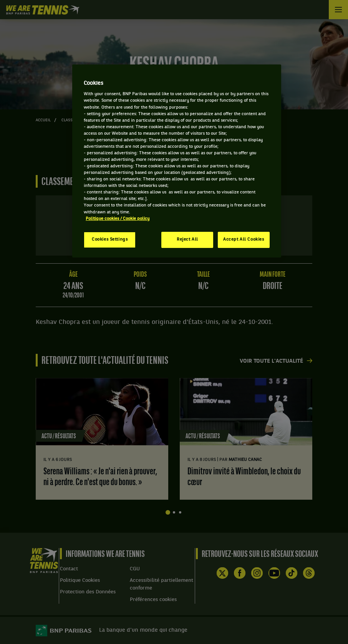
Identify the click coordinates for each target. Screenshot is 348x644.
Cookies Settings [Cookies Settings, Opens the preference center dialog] (110, 239)
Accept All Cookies (244, 239)
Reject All (187, 239)
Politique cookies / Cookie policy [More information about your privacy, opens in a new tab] (118, 219)
